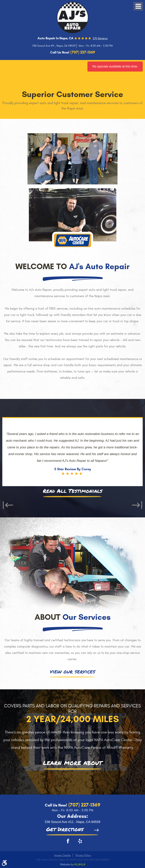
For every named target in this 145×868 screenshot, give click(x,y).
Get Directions (65, 830)
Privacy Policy (83, 855)
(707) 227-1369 (84, 805)
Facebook (67, 843)
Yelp (78, 843)
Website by (72, 865)
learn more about (73, 763)
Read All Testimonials (73, 491)
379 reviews (100, 38)
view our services (72, 672)
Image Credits (62, 855)
